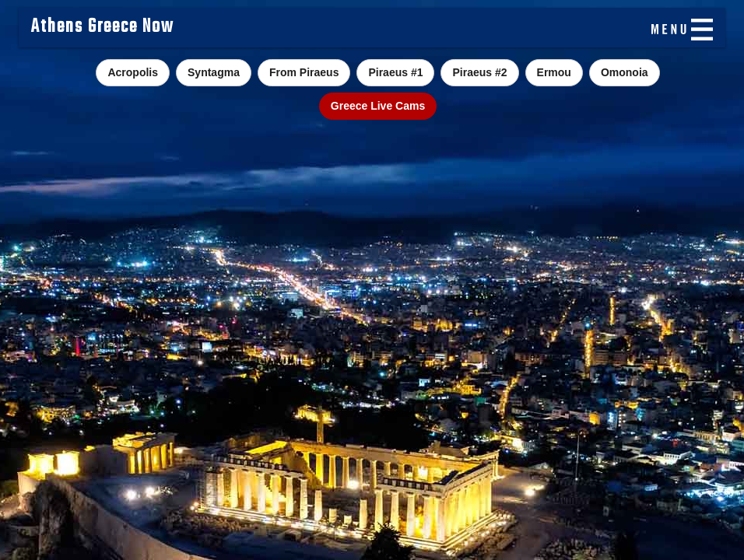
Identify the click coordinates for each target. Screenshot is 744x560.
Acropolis (133, 72)
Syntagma (214, 72)
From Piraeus (304, 72)
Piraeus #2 (479, 72)
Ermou (554, 72)
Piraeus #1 (395, 72)
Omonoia (625, 72)
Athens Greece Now (102, 27)
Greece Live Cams (378, 106)
